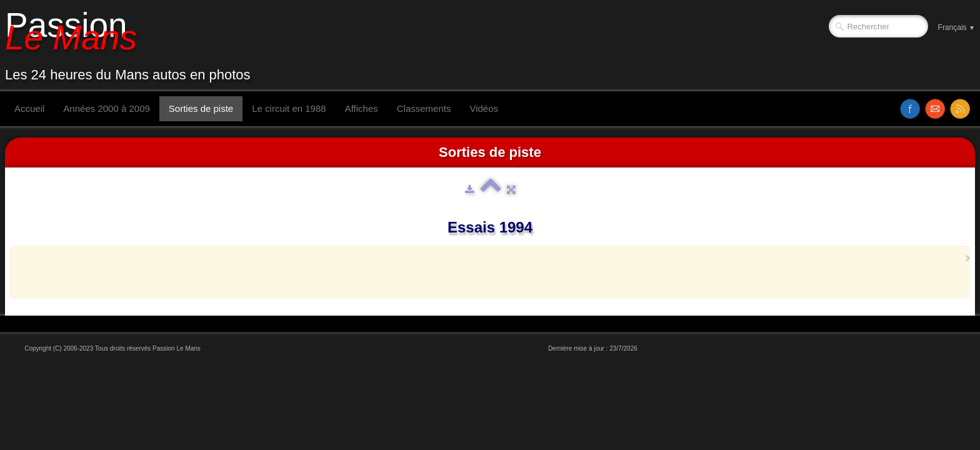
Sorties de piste (201, 108)
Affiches (362, 108)
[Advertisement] (486, 272)
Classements (424, 108)
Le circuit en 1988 (289, 108)
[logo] (132, 46)
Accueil (29, 108)
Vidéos (484, 108)
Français (957, 27)
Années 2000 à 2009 (106, 108)
